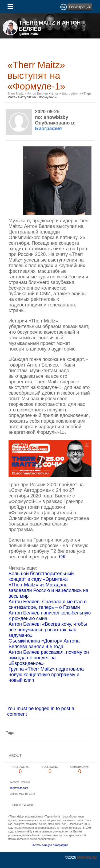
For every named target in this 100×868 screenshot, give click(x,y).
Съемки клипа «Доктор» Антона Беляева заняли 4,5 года (44, 644)
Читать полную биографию (50, 845)
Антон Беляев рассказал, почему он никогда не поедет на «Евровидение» (49, 658)
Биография (70, 94)
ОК (62, 557)
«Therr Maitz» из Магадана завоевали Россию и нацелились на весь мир (48, 590)
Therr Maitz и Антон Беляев (28, 94)
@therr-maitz (29, 34)
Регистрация (80, 7)
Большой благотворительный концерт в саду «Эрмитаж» (41, 576)
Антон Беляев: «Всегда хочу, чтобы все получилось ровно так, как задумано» (48, 630)
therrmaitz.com (19, 788)
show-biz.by (87, 857)
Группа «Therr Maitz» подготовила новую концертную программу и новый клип (46, 675)
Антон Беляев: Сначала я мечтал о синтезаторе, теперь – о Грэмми (48, 604)
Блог (55, 94)
